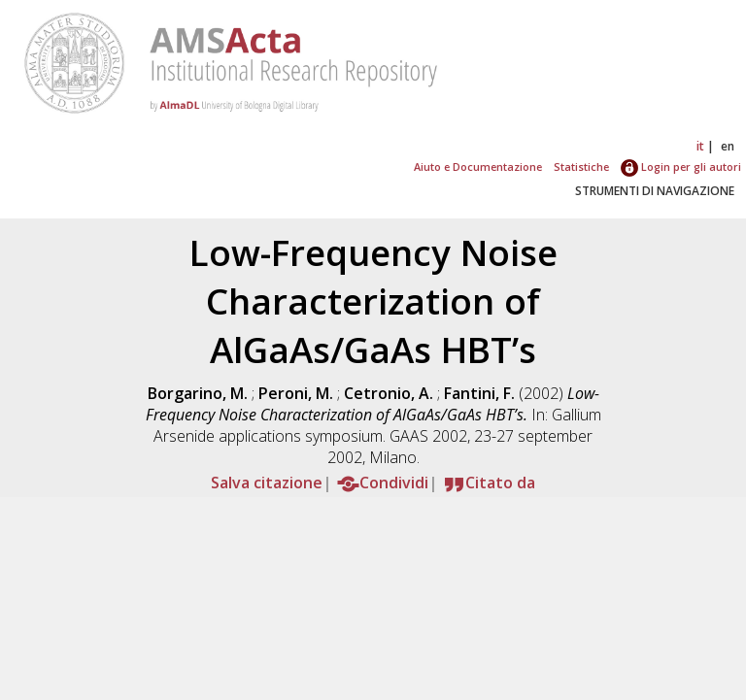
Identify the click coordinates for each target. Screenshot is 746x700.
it (700, 146)
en (728, 146)
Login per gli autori (681, 167)
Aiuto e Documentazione (478, 167)
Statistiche (581, 167)
